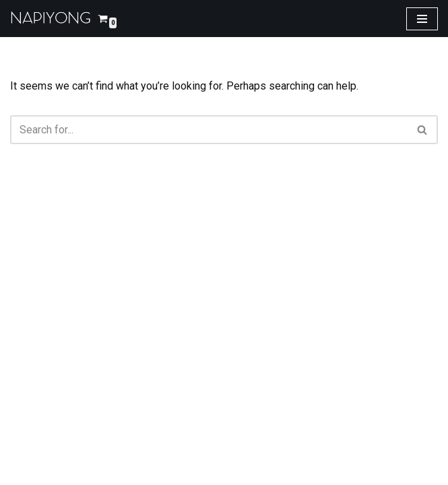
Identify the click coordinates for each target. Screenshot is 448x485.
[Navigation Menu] (422, 19)
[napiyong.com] (51, 19)
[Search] (209, 130)
